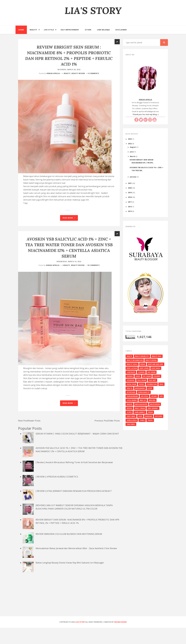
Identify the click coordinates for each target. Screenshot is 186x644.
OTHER (129, 412)
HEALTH (129, 388)
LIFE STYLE (144, 396)
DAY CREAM (151, 372)
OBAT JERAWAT (153, 408)
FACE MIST (152, 380)
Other (88, 30)
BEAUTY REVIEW (78, 73)
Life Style (49, 30)
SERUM (150, 412)
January (133, 177)
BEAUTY (67, 73)
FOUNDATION (152, 384)
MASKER (129, 404)
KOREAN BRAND (132, 396)
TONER (142, 420)
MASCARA (152, 400)
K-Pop (150, 388)
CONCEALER (131, 372)
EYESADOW (131, 380)
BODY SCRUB (144, 368)
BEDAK (143, 364)
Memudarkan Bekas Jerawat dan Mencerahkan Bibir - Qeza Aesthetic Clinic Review (76, 564)
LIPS (161, 396)
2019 (130, 193)
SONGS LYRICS (132, 420)
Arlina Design (120, 638)
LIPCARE (154, 396)
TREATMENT (131, 424)
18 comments (93, 273)
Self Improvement (70, 30)
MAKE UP (143, 400)
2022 (130, 144)
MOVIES (129, 408)
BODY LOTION (132, 368)
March (133, 156)
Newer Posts (34, 437)
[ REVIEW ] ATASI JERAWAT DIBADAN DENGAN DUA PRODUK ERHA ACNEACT (74, 507)
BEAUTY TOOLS (132, 364)
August (133, 147)
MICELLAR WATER (141, 404)
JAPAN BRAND (140, 388)
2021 (130, 183)
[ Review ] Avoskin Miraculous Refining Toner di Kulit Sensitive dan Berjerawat (74, 478)
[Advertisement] (93, 613)
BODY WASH (156, 368)
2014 (130, 207)
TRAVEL (150, 420)
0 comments (93, 73)
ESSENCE (130, 376)
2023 (130, 139)
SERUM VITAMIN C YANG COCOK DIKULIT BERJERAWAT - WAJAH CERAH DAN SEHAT (77, 450)
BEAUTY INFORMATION (135, 360)
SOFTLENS (159, 416)
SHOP (140, 416)
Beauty (33, 30)
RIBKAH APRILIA (53, 73)
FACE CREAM (142, 380)
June (132, 152)
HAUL (161, 384)
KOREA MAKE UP (144, 392)
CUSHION (141, 372)
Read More (69, 226)
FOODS (142, 384)
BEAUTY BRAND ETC (142, 356)
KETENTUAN (131, 392)
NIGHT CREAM (140, 408)
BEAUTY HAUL (157, 356)
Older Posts (114, 437)
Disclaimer (121, 30)
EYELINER (157, 376)
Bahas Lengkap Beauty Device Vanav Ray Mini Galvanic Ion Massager (70, 579)
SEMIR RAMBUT (140, 412)
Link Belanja (103, 30)
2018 (130, 197)
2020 (130, 188)
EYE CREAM (147, 376)
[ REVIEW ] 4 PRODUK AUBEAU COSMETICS (57, 493)
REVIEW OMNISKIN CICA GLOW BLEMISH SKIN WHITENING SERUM (69, 550)
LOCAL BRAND (132, 400)
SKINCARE (149, 416)
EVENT (138, 376)
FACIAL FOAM (131, 384)
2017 (130, 202)
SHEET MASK (131, 416)
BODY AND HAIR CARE (156, 364)
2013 (130, 211)
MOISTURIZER (155, 404)
